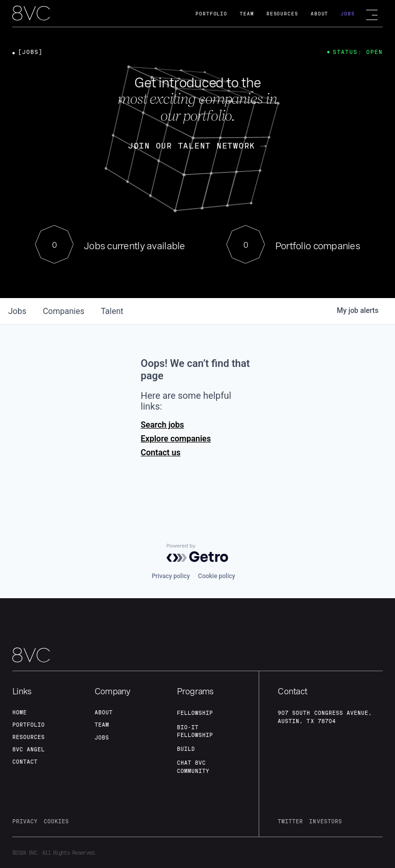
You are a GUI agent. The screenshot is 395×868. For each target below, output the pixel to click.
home (20, 712)
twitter (290, 821)
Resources (282, 14)
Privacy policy (171, 576)
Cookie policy (217, 576)
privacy (25, 821)
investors (325, 821)
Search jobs (163, 425)
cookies (56, 821)
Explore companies (176, 439)
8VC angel (29, 749)
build (186, 749)
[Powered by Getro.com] (197, 553)
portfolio (29, 725)
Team (247, 14)
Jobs (348, 14)
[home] (31, 14)
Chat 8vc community (193, 767)
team (102, 725)
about (104, 712)
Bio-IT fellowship (195, 731)
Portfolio (211, 14)
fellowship (195, 713)
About (320, 14)
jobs (17, 311)
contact (25, 762)
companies (64, 311)
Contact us (161, 453)
